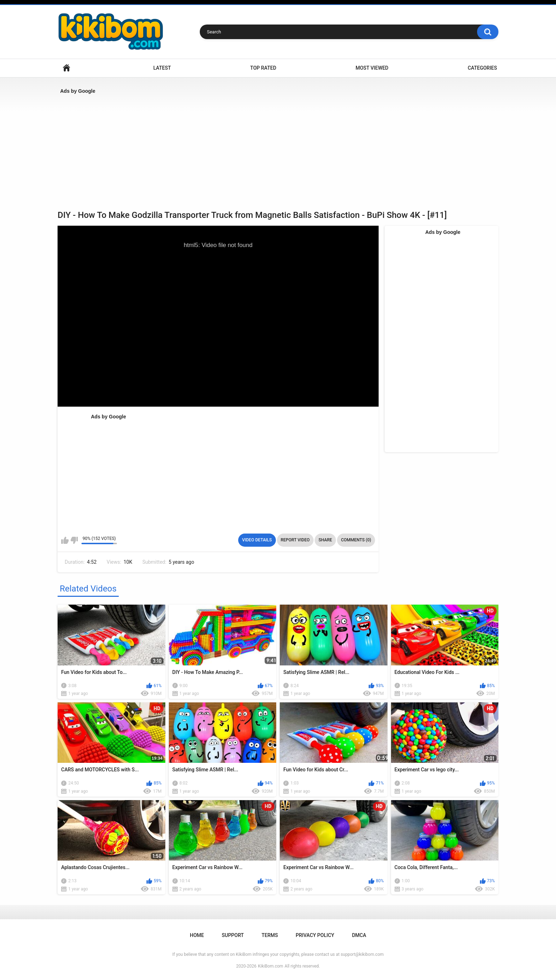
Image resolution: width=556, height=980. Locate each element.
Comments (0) (356, 540)
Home (66, 68)
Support (233, 935)
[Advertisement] (271, 150)
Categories (482, 68)
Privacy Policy (315, 935)
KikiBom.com (271, 966)
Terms (270, 935)
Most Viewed (372, 68)
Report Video (295, 540)
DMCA (359, 935)
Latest (162, 68)
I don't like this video (74, 540)
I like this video (65, 540)
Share (325, 540)
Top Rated (263, 68)
